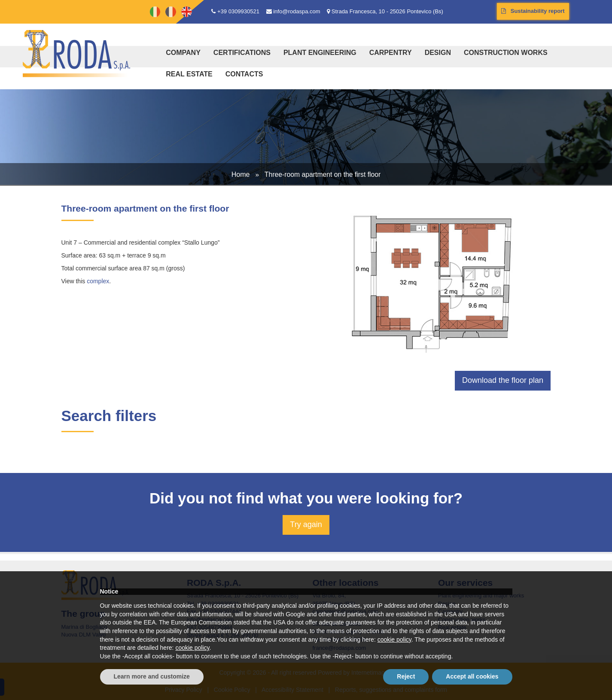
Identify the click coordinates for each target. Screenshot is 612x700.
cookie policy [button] (394, 639)
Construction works (506, 53)
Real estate (189, 74)
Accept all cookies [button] (472, 676)
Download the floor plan (503, 380)
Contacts (244, 74)
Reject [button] (406, 676)
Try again (306, 524)
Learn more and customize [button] (152, 676)
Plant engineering (320, 53)
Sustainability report (533, 11)
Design (438, 53)
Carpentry (391, 53)
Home (241, 174)
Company (183, 53)
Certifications (242, 53)
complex (98, 281)
